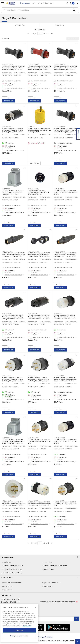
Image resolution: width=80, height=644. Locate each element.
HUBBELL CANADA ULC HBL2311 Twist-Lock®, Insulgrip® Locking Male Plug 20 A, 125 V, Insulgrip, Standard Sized (39, 380)
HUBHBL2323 (59, 313)
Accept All (19, 630)
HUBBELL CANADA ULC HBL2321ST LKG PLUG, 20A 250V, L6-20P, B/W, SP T (65, 504)
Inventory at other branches (14, 88)
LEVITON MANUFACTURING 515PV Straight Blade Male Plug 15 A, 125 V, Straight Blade (40, 130)
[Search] (40, 10)
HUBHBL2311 (32, 376)
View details (34, 163)
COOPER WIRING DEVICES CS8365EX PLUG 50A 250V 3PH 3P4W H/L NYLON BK (38, 192)
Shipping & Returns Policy (12, 569)
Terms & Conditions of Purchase (54, 566)
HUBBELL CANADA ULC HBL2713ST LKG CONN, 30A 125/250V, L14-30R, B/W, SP (66, 192)
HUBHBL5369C (59, 376)
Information (40, 557)
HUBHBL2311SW (33, 251)
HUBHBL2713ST (59, 189)
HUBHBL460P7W (34, 64)
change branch (49, 3)
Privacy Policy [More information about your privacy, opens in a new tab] (27, 626)
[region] (19, 623)
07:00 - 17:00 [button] (36, 3)
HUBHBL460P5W (60, 64)
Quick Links (40, 578)
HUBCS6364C (7, 313)
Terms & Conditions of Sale (12, 566)
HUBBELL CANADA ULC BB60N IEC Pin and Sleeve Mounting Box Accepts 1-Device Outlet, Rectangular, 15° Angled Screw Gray (13, 194)
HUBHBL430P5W (8, 64)
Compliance (6, 562)
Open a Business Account (12, 583)
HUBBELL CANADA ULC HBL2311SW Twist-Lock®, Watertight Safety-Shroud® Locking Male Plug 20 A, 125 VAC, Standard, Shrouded (39, 255)
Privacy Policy (47, 562)
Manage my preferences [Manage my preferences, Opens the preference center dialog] (19, 636)
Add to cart (8, 101)
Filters (20, 25)
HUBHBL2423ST (59, 438)
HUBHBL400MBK (8, 251)
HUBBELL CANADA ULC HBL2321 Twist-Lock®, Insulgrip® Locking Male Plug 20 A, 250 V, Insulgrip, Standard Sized (13, 380)
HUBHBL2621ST (33, 438)
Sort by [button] (59, 25)
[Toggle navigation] (3, 3)
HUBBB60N (6, 189)
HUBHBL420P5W (60, 127)
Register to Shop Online (51, 583)
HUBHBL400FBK (59, 251)
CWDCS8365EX (33, 189)
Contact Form (7, 590)
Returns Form (47, 586)
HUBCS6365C (7, 127)
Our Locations (7, 586)
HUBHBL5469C (33, 500)
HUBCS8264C (33, 313)
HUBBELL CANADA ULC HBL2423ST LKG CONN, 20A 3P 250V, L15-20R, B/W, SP (65, 441)
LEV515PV (31, 127)
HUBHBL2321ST (59, 500)
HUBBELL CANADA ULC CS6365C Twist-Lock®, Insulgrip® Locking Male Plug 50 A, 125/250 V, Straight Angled (14, 131)
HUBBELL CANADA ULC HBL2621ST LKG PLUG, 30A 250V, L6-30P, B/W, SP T (39, 441)
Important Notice (48, 569)
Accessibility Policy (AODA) (12, 573)
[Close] (36, 607)
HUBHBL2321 (7, 376)
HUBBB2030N (7, 438)
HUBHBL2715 (7, 500)
